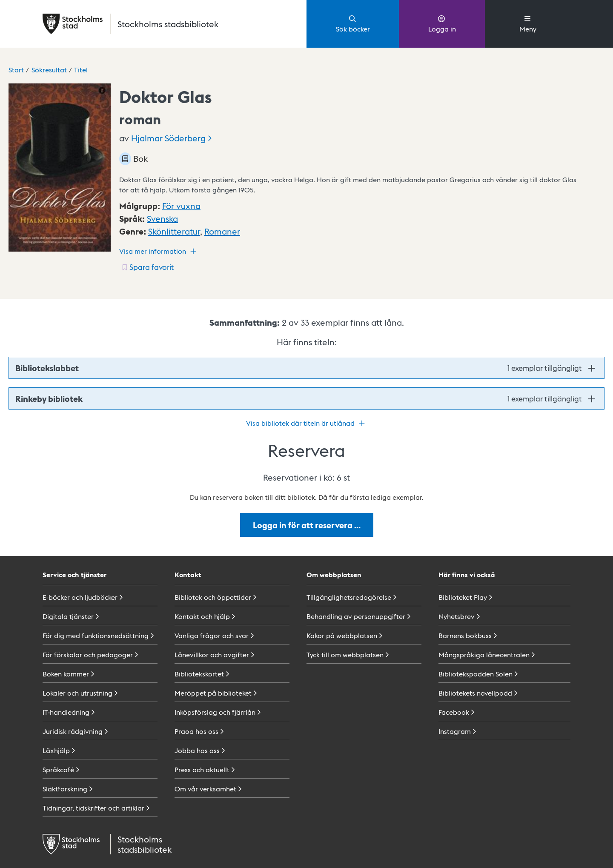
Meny (528, 23)
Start (16, 70)
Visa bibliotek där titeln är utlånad (306, 423)
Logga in (442, 23)
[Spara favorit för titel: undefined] (147, 267)
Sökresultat (49, 70)
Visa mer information (159, 251)
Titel (81, 70)
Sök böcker (353, 23)
